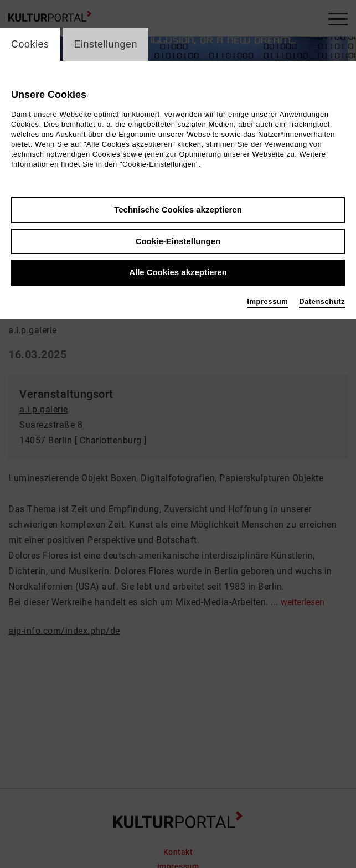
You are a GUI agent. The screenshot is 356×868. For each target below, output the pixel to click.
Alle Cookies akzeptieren (178, 272)
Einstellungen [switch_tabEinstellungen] (106, 44)
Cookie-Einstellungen (178, 241)
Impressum (267, 301)
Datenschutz (322, 301)
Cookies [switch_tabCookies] (30, 44)
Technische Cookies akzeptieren (178, 210)
